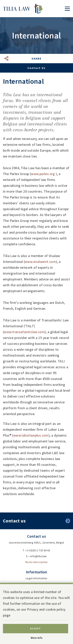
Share (36, 59)
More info (37, 638)
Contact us (36, 68)
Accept (36, 628)
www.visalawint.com (40, 262)
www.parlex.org (43, 174)
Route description (36, 562)
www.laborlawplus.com (31, 435)
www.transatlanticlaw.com (24, 332)
